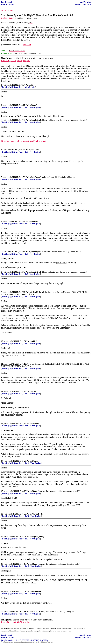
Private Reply (18, 87)
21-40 (13, 60)
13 (2, 424)
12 (2, 391)
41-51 (19, 60)
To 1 (27, 107)
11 (2, 364)
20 (2, 612)
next (25, 60)
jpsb (34, 391)
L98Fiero (35, 177)
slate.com (27, 45)
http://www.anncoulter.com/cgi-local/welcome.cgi (24, 141)
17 (2, 537)
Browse (4, 4)
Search (11, 4)
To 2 (27, 368)
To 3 (27, 274)
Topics (77, 4)
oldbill (35, 341)
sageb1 (34, 252)
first (3, 60)
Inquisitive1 (36, 120)
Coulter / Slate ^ (8, 18)
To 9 (27, 426)
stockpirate (37, 364)
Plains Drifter (38, 612)
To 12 (27, 566)
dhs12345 (35, 150)
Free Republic (7, 2)
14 (2, 461)
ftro (33, 85)
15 (2, 491)
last (29, 60)
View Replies (30, 87)
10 (2, 341)
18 (2, 564)
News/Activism (85, 2)
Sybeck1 (35, 292)
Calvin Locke (38, 514)
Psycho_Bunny (38, 537)
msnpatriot (37, 591)
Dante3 (34, 105)
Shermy (34, 222)
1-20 (7, 60)
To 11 (27, 463)
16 (2, 514)
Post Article (86, 4)
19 (2, 591)
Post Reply (7, 87)
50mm (35, 491)
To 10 (27, 516)
